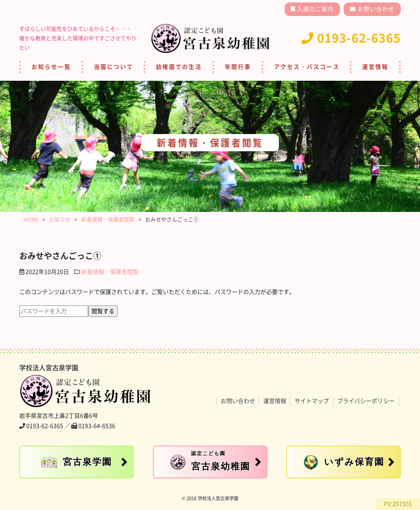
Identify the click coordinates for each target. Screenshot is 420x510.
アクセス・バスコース (307, 67)
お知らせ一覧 (51, 67)
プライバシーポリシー (366, 401)
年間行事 (238, 67)
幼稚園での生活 (179, 67)
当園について (114, 67)
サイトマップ (312, 401)
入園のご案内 (315, 9)
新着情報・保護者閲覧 (110, 272)
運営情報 (375, 67)
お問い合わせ (375, 9)
